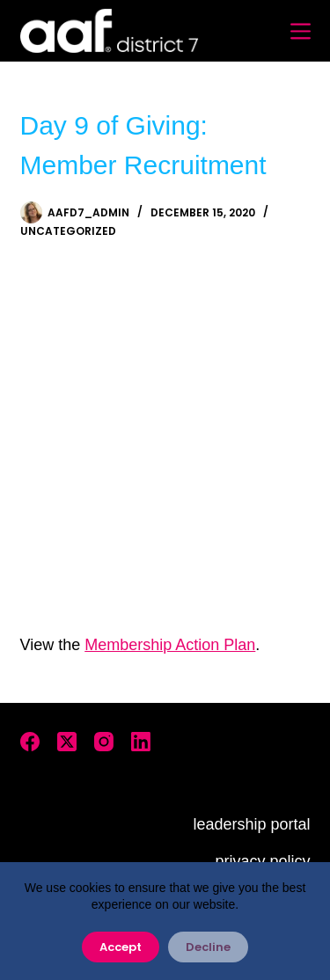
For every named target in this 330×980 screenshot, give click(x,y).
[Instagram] (104, 742)
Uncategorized (68, 231)
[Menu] (301, 31)
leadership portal (251, 824)
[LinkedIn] (141, 742)
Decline (208, 947)
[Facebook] (30, 742)
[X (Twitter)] (67, 742)
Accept (121, 947)
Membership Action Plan (170, 645)
